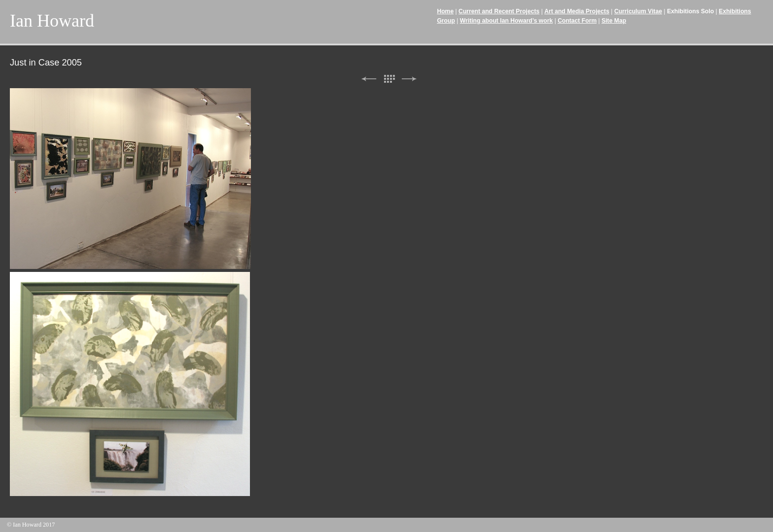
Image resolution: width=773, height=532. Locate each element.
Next (409, 79)
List (389, 79)
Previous (369, 79)
